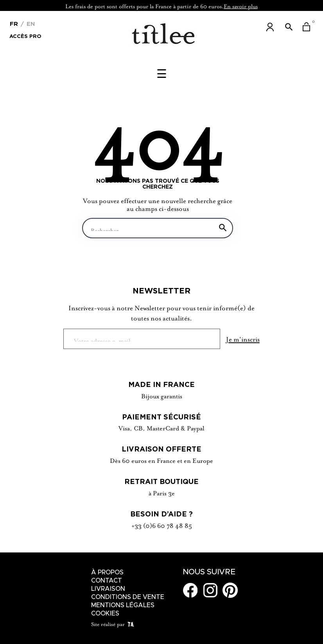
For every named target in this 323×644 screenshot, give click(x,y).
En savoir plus (241, 5)
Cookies (105, 613)
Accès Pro (25, 36)
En (30, 24)
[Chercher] (158, 228)
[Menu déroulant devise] (14, 23)
